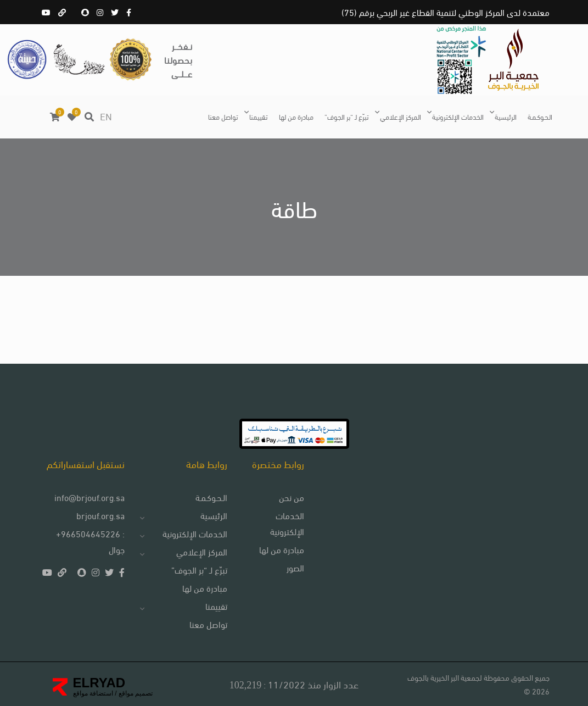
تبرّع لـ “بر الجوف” (347, 116)
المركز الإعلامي (401, 116)
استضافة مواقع (93, 693)
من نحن (292, 497)
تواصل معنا (223, 116)
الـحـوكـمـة (540, 116)
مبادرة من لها (296, 116)
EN (106, 116)
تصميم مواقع (135, 693)
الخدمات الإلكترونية (458, 116)
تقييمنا (259, 116)
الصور (295, 567)
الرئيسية (506, 116)
